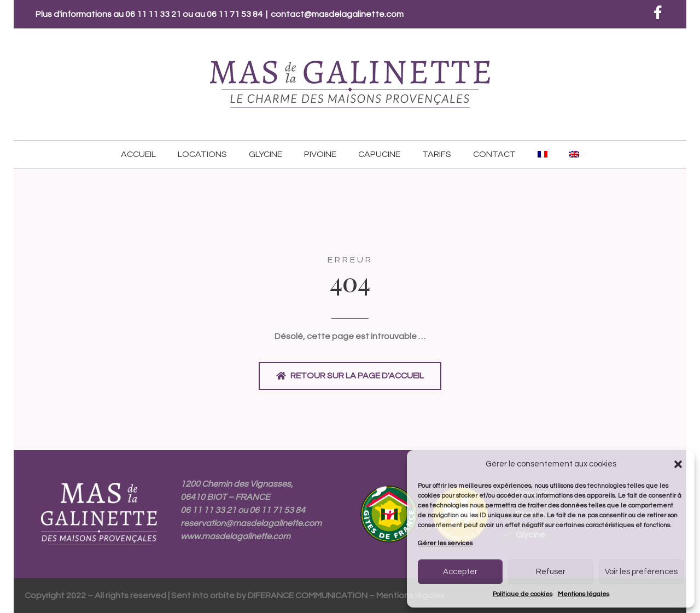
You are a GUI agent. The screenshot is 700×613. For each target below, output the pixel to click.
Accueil (138, 154)
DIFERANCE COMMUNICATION (308, 596)
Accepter (460, 572)
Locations (202, 154)
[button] (678, 464)
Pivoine (320, 154)
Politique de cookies (523, 594)
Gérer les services (445, 543)
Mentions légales (584, 594)
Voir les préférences (641, 572)
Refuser (551, 572)
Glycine (266, 154)
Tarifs (437, 154)
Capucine (379, 154)
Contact (494, 154)
